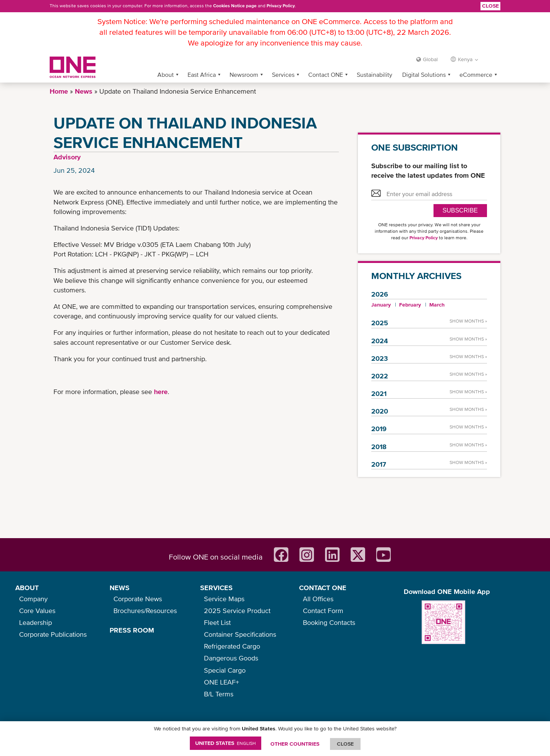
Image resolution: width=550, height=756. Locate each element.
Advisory (67, 157)
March (437, 305)
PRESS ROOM (132, 630)
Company (33, 599)
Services (283, 75)
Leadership (36, 622)
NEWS (120, 588)
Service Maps (224, 599)
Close (490, 6)
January (381, 305)
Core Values (37, 611)
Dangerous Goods (231, 658)
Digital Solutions (424, 75)
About (166, 75)
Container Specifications (240, 634)
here (161, 392)
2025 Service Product (237, 611)
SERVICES (216, 588)
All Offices (318, 599)
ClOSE (345, 744)
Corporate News (138, 599)
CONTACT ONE (323, 588)
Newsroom (244, 75)
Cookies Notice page (235, 6)
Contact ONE (326, 75)
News (84, 91)
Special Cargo (225, 670)
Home (59, 91)
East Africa (202, 75)
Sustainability (374, 75)
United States (226, 743)
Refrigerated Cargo (232, 646)
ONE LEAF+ (222, 682)
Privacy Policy (281, 6)
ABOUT (27, 588)
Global (430, 59)
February (410, 305)
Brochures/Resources (145, 611)
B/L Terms (219, 694)
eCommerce (476, 75)
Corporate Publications (53, 634)
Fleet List (217, 622)
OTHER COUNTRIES (295, 744)
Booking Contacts (329, 622)
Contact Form (323, 611)
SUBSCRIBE (460, 210)
